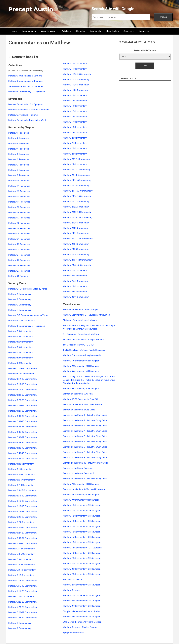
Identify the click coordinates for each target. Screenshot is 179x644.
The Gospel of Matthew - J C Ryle (79, 345)
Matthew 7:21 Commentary (21, 596)
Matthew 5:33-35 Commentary (23, 421)
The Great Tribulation (73, 579)
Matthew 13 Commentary (75, 101)
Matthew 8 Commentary (20, 623)
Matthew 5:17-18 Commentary (23, 384)
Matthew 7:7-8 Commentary (21, 565)
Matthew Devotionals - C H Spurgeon (26, 104)
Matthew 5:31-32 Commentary (23, 416)
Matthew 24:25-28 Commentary (78, 217)
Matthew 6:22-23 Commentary (23, 517)
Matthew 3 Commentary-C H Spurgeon (81, 371)
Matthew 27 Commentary (75, 286)
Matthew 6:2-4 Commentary (21, 475)
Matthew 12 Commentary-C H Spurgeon (82, 516)
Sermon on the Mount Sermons (78, 468)
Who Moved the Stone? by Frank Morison (82, 622)
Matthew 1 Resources (19, 133)
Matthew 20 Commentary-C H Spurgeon (82, 558)
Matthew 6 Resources (19, 159)
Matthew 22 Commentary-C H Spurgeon (82, 569)
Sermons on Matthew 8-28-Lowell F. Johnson (84, 489)
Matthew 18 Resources (19, 223)
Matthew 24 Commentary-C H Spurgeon (82, 585)
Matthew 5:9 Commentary (20, 363)
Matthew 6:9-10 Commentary (22, 490)
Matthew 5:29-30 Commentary (23, 411)
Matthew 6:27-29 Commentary (23, 533)
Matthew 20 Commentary (75, 138)
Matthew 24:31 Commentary (76, 233)
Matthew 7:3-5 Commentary (21, 554)
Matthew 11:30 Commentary (76, 90)
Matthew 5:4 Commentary (20, 337)
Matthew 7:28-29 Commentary (23, 618)
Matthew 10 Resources (19, 181)
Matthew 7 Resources (19, 165)
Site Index (80, 31)
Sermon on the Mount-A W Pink (78, 394)
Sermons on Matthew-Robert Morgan (80, 310)
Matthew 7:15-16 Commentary (23, 586)
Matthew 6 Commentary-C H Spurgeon (27, 92)
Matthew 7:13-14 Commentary (23, 581)
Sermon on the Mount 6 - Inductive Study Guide (85, 442)
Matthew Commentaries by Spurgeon (26, 81)
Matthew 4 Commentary (20, 310)
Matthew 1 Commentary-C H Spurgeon (81, 361)
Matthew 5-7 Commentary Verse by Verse (28, 315)
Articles (65, 31)
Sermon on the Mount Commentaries (26, 86)
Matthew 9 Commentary (20, 628)
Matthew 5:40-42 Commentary (23, 448)
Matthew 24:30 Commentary (76, 228)
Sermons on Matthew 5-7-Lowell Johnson (83, 404)
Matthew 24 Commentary (75, 164)
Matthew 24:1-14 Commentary (77, 159)
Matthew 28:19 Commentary (76, 297)
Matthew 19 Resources (19, 228)
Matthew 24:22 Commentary (76, 207)
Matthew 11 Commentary (75, 69)
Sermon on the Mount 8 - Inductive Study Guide (85, 452)
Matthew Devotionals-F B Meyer (23, 115)
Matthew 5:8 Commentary (20, 358)
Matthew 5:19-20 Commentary (23, 390)
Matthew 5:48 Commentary (21, 464)
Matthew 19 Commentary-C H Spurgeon (82, 553)
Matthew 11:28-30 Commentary (78, 74)
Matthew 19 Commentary (75, 133)
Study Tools (111, 31)
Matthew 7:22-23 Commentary (23, 602)
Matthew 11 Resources (19, 186)
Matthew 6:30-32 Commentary (23, 538)
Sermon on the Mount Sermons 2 (79, 473)
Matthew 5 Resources (19, 154)
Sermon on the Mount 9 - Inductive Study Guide (85, 457)
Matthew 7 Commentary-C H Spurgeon (81, 484)
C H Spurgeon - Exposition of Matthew (81, 334)
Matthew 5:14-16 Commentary (23, 379)
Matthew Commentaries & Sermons (25, 76)
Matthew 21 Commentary (75, 143)
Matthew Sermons (72, 590)
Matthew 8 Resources (19, 170)
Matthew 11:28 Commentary (76, 79)
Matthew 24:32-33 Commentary (78, 239)
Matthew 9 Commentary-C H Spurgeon (81, 500)
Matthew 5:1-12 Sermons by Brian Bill (80, 399)
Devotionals (95, 31)
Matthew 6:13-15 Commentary (23, 501)
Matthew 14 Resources (19, 202)
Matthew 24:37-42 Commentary (78, 260)
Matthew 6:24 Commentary (21, 522)
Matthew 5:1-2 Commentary (21, 321)
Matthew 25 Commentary (75, 270)
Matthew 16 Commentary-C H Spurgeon (82, 537)
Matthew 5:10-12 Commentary (23, 368)
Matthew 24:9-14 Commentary (77, 180)
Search (163, 17)
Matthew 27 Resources (19, 271)
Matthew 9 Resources (19, 175)
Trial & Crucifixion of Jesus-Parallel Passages (84, 350)
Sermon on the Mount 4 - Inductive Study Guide (85, 431)
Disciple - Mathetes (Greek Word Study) (81, 611)
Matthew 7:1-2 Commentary (21, 549)
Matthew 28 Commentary (75, 292)
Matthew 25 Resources (19, 260)
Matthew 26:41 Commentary (76, 281)
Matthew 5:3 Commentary (20, 331)
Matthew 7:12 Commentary (21, 575)
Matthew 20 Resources (19, 234)
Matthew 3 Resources (19, 144)
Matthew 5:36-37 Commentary (23, 432)
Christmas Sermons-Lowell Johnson (80, 320)
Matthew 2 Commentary (20, 299)
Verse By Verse (48, 31)
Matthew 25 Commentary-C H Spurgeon (82, 595)
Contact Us (144, 31)
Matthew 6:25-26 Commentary (23, 528)
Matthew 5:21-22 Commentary (23, 395)
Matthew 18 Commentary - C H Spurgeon (82, 548)
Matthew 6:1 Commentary (20, 469)
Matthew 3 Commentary (20, 305)
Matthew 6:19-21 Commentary (23, 512)
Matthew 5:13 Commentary (21, 374)
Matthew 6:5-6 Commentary (21, 480)
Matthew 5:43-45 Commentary (23, 453)
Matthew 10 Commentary (75, 64)
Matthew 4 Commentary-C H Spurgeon (81, 389)
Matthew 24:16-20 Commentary (78, 196)
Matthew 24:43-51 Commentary (78, 265)
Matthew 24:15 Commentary (76, 186)
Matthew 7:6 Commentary (20, 559)
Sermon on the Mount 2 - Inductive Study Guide (85, 420)
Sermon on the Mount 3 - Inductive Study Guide (85, 426)
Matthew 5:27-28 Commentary (23, 405)
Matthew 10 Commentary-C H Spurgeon (82, 505)
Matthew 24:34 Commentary (76, 244)
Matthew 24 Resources (19, 255)
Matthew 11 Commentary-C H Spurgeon (82, 511)
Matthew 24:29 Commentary (76, 223)
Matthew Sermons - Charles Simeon (80, 627)
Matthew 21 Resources (19, 239)
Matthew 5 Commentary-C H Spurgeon (27, 326)
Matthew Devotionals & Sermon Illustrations (29, 110)
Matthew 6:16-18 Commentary (23, 506)
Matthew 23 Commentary (75, 154)
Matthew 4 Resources (19, 149)
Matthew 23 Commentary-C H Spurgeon (82, 574)
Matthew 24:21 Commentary (76, 202)
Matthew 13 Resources (19, 197)
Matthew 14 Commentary (75, 106)
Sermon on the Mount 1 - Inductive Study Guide (85, 415)
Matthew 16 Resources (19, 212)
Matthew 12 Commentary (75, 95)
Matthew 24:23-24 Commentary (78, 212)
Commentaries (29, 31)
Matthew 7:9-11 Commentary (22, 570)
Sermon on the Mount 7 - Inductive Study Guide (85, 447)
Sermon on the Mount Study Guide (79, 410)
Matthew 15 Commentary (75, 111)
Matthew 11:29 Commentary (76, 85)
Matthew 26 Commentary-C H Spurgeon (82, 601)
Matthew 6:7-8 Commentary (21, 485)
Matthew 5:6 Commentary (20, 347)
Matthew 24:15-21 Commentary (78, 191)
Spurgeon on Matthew (73, 633)
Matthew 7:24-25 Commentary (23, 607)
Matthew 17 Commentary (75, 122)
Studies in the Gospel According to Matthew (83, 340)
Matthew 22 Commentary (75, 148)
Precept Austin (31, 9)
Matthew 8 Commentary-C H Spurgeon (81, 495)
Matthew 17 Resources (19, 218)
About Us (128, 31)
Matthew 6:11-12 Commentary (23, 496)
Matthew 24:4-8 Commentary (77, 175)
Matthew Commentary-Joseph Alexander (82, 355)
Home (14, 31)
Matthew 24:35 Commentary (76, 249)
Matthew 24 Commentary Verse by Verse (28, 289)
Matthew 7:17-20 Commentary (23, 591)
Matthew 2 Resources (19, 138)
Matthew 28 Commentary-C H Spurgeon (82, 617)
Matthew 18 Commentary (75, 127)
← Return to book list (23, 57)
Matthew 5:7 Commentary (20, 352)
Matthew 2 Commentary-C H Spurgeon (81, 366)
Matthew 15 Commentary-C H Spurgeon (82, 532)
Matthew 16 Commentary (75, 117)
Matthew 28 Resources (19, 276)
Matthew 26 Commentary (75, 276)
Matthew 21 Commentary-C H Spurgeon (82, 564)
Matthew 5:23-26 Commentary (23, 400)
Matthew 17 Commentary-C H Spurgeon (82, 542)
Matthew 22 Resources (19, 244)
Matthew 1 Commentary (20, 294)
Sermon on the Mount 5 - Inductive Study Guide (85, 436)
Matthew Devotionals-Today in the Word (27, 120)
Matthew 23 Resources (19, 250)
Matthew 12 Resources (19, 191)
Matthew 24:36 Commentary (76, 254)
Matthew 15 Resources (19, 207)
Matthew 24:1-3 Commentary (77, 170)
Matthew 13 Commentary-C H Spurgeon (82, 521)
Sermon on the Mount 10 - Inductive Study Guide (86, 463)
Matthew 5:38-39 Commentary (23, 443)
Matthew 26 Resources (19, 265)
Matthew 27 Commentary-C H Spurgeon (82, 606)
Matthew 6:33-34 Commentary (23, 543)
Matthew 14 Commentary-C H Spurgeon (82, 527)
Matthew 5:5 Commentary (20, 342)
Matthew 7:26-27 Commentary (23, 612)
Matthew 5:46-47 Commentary (23, 459)
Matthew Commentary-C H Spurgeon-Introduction (86, 315)
